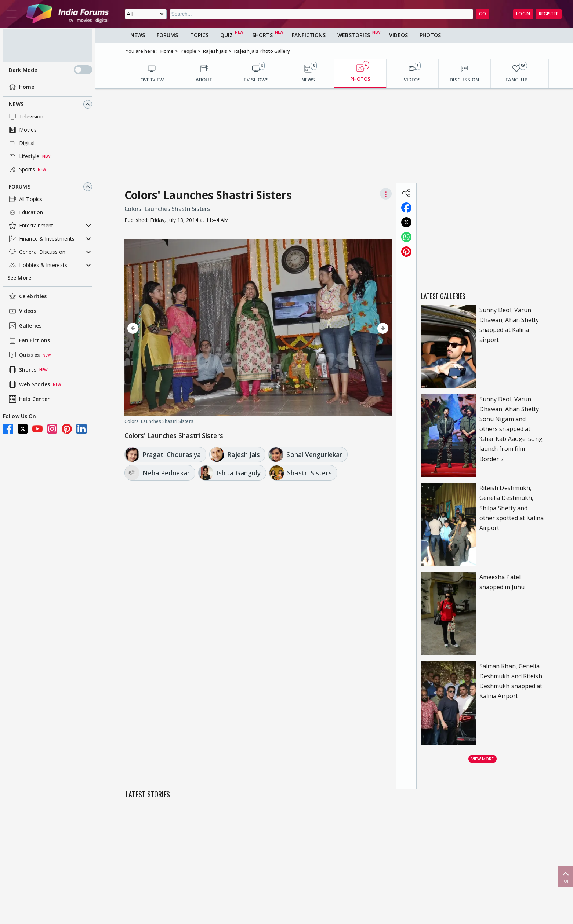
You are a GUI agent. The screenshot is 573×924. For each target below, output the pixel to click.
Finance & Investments (41, 239)
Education (25, 212)
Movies (22, 130)
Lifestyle (23, 156)
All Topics (25, 199)
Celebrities (27, 296)
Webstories (354, 35)
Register (549, 14)
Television (25, 117)
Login (523, 14)
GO (483, 14)
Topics (200, 35)
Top (566, 876)
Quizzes (23, 355)
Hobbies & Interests (37, 265)
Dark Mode (50, 70)
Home (21, 87)
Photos (430, 35)
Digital (21, 143)
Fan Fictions (29, 340)
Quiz (226, 35)
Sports (21, 169)
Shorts (22, 370)
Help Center (28, 399)
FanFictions (309, 35)
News (16, 104)
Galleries (24, 326)
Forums (20, 187)
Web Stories (29, 384)
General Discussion (36, 252)
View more (483, 759)
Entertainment (30, 226)
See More (19, 277)
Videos (22, 311)
